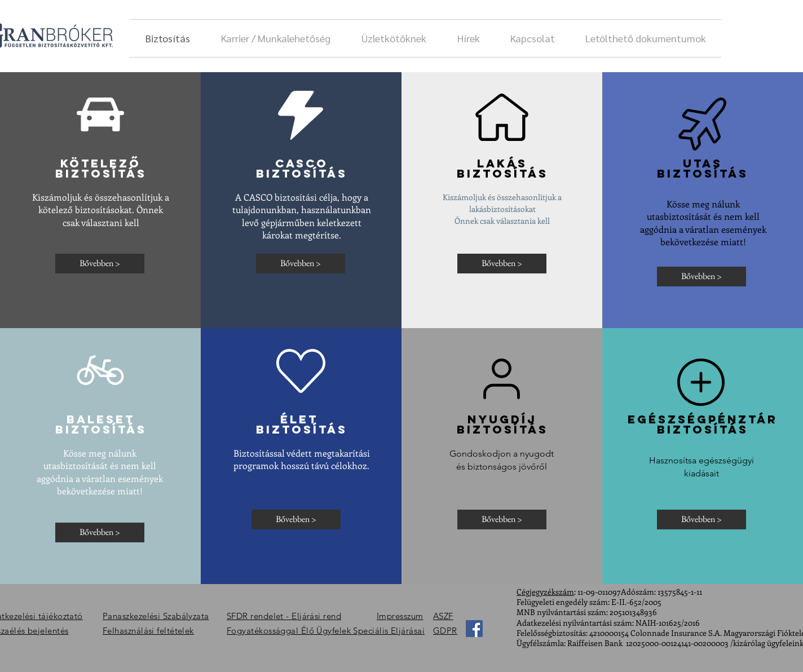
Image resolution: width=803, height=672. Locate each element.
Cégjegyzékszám (545, 592)
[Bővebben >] (100, 264)
